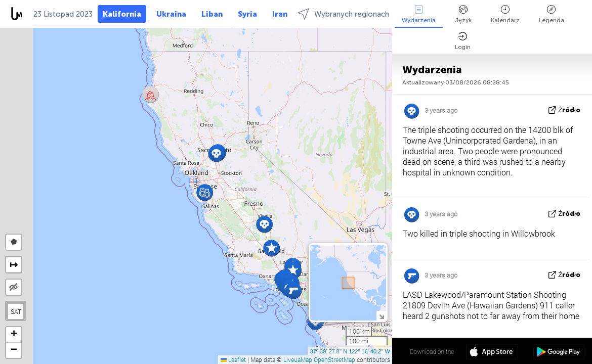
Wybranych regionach (343, 14)
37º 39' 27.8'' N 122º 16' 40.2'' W (350, 351)
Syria (247, 14)
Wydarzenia (419, 14)
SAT (16, 311)
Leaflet (233, 359)
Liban (212, 14)
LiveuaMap (298, 359)
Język (463, 14)
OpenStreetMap (334, 359)
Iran (280, 14)
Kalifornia (122, 14)
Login (463, 41)
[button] (264, 224)
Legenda (552, 14)
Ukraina (171, 14)
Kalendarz (505, 14)
